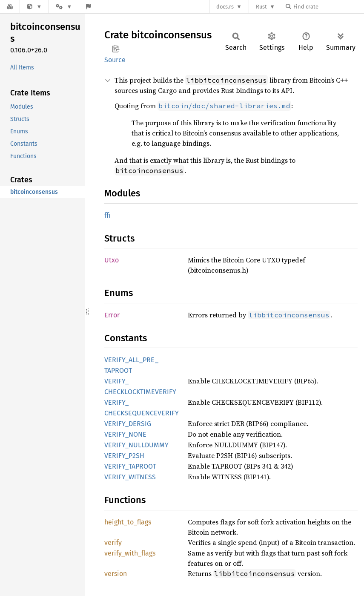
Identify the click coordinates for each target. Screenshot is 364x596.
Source (115, 60)
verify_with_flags (130, 553)
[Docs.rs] (10, 7)
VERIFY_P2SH (124, 456)
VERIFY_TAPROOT (130, 466)
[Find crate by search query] (328, 7)
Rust (261, 7)
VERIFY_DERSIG (128, 424)
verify (113, 543)
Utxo (112, 260)
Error (112, 315)
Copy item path (116, 49)
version (116, 574)
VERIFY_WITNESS (130, 477)
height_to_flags (128, 522)
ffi (107, 215)
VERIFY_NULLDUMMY (136, 445)
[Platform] (64, 7)
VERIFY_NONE (125, 434)
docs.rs (225, 7)
